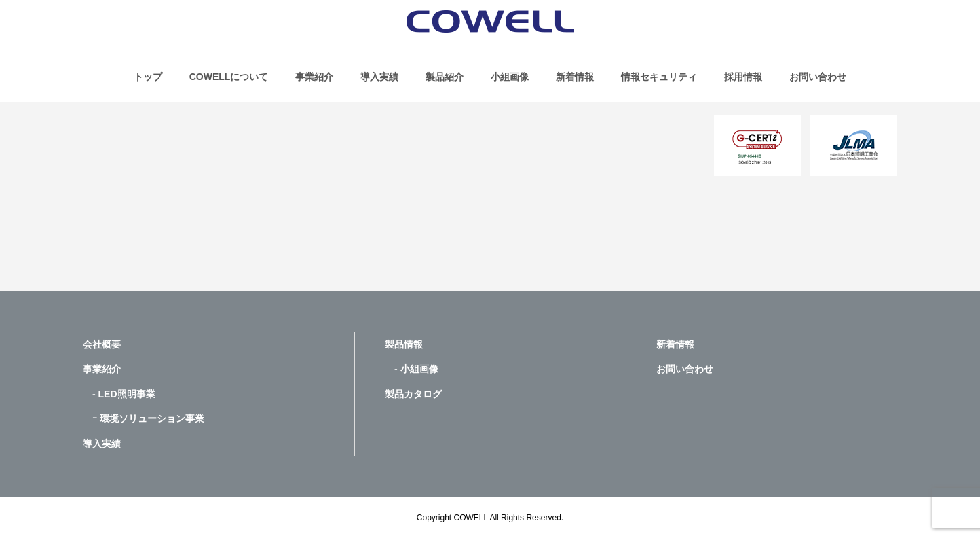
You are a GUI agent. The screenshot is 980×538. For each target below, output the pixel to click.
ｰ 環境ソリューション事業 (144, 418)
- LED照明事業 (119, 394)
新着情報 (575, 77)
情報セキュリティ (659, 77)
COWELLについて (229, 77)
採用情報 (743, 77)
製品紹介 (445, 77)
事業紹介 (314, 77)
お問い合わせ (818, 77)
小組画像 (510, 77)
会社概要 (102, 344)
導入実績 (379, 77)
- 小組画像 (412, 369)
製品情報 (404, 344)
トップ (148, 77)
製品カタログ (413, 394)
